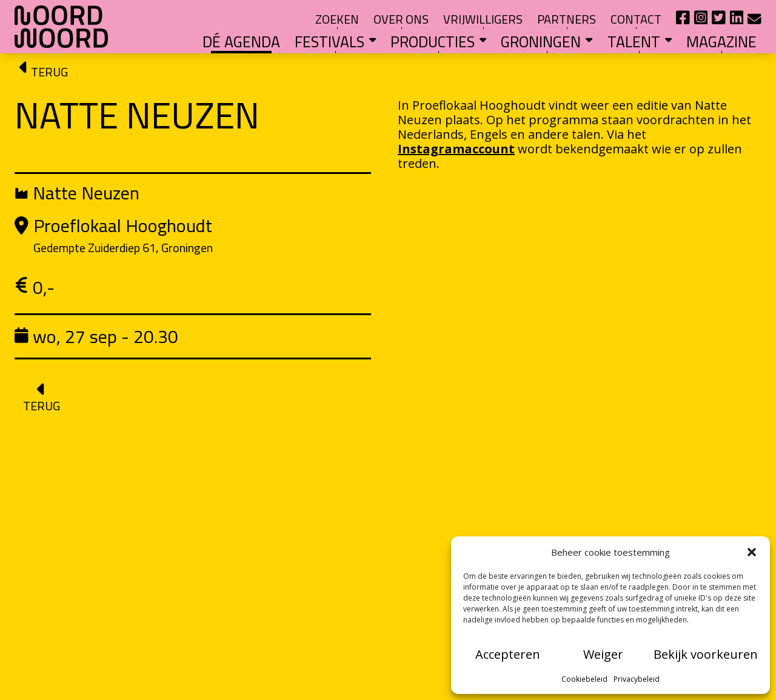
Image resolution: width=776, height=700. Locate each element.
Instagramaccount (456, 149)
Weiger (603, 654)
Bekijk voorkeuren (706, 654)
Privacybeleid (637, 679)
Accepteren (508, 654)
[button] (752, 552)
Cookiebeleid (584, 679)
